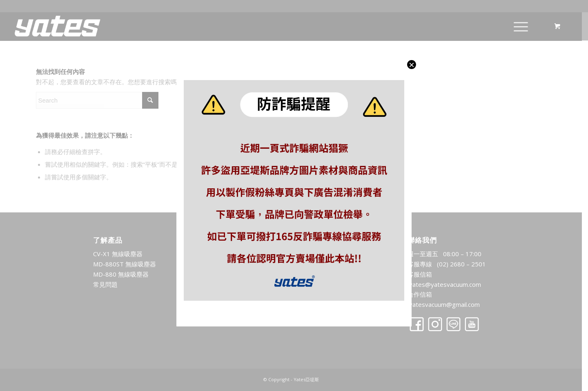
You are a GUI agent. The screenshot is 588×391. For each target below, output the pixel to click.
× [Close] (412, 65)
